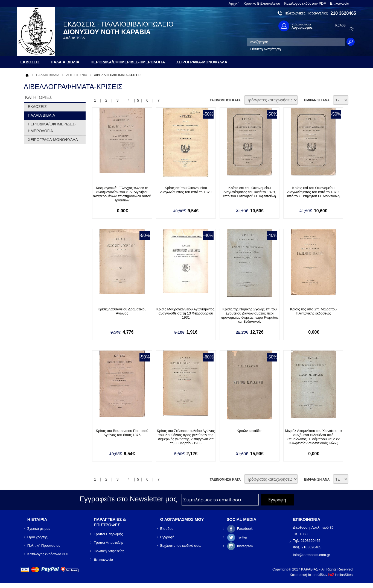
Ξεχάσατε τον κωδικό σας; (181, 546)
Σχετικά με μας (39, 529)
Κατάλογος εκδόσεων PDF (305, 3)
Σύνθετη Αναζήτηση (265, 49)
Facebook (245, 529)
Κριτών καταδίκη (248, 431)
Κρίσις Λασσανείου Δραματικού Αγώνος (122, 311)
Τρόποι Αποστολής (109, 543)
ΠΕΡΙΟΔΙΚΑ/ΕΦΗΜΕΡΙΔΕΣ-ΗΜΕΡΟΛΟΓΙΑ (52, 127)
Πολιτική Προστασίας (44, 546)
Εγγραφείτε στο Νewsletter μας (128, 499)
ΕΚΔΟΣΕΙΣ (37, 107)
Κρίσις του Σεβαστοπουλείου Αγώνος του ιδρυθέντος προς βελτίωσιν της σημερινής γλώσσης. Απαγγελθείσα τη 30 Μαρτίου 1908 (185, 437)
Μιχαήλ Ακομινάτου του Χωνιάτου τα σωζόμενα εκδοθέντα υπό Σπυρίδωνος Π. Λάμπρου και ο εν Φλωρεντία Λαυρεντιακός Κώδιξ (311, 437)
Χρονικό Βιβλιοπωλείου (262, 3)
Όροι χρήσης (37, 537)
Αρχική (234, 3)
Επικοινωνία (340, 3)
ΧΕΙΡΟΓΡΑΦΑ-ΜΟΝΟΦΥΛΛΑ (53, 140)
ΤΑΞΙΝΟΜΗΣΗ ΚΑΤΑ (225, 100)
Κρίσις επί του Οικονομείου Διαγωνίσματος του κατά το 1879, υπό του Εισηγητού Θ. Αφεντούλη (248, 192)
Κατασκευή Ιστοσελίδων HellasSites (321, 575)
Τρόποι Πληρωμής (108, 534)
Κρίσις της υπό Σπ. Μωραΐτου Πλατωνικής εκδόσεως (311, 311)
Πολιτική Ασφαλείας (109, 551)
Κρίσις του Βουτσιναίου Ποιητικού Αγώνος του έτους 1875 (122, 433)
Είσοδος (167, 529)
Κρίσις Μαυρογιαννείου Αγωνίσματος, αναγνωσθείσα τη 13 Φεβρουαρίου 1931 (185, 313)
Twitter (242, 537)
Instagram (245, 546)
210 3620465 (343, 13)
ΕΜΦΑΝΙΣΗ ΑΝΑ (317, 100)
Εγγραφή (167, 537)
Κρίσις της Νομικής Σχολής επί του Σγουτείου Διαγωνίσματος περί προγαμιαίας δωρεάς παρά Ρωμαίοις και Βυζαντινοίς (248, 315)
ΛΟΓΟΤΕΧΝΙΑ (77, 75)
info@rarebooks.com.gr (312, 555)
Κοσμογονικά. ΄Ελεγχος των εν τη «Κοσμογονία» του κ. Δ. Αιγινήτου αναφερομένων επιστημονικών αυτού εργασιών (122, 194)
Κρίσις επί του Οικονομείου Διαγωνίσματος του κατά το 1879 (185, 190)
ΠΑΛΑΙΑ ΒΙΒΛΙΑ (48, 75)
